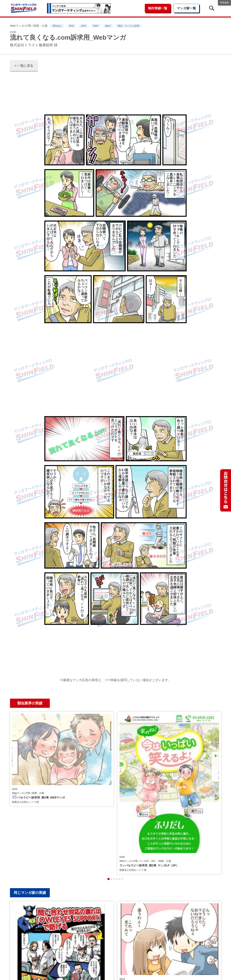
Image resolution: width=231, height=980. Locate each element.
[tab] (108, 781)
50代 (96, 26)
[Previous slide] (15, 747)
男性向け (57, 26)
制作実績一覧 (158, 8)
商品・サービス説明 (128, 26)
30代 (71, 26)
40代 (84, 26)
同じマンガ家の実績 (30, 795)
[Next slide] (216, 747)
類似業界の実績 (30, 703)
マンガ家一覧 (186, 8)
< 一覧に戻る (24, 66)
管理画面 (224, 3)
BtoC (108, 26)
